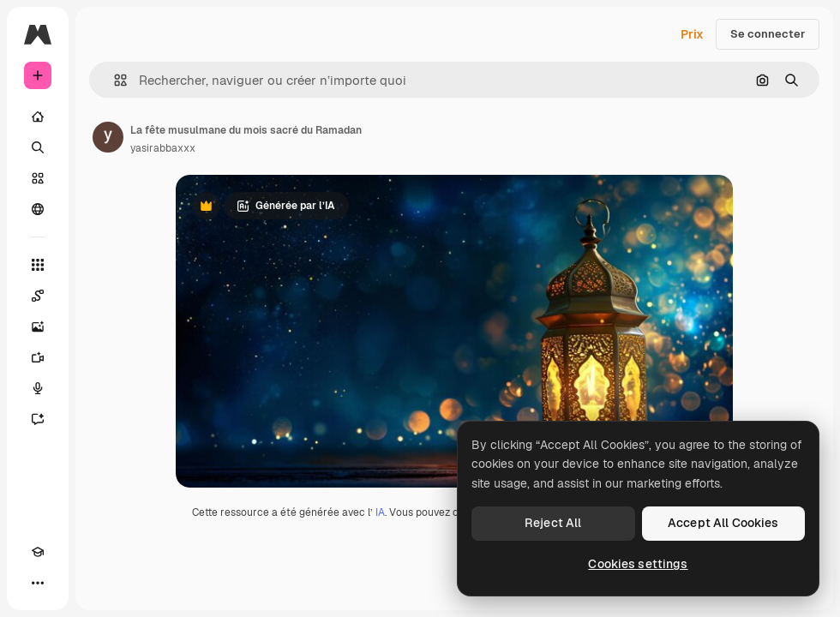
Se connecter (768, 34)
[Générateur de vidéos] (38, 357)
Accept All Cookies (723, 523)
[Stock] (38, 178)
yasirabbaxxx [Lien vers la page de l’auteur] (163, 148)
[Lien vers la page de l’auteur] (108, 137)
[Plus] (38, 583)
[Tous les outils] (38, 265)
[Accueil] (38, 117)
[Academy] (38, 552)
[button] (114, 80)
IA (380, 512)
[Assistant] (38, 419)
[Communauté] (38, 209)
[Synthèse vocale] (38, 388)
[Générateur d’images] (38, 326)
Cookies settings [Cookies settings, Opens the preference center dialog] (638, 564)
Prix (692, 34)
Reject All (553, 523)
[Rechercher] (38, 147)
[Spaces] (38, 296)
